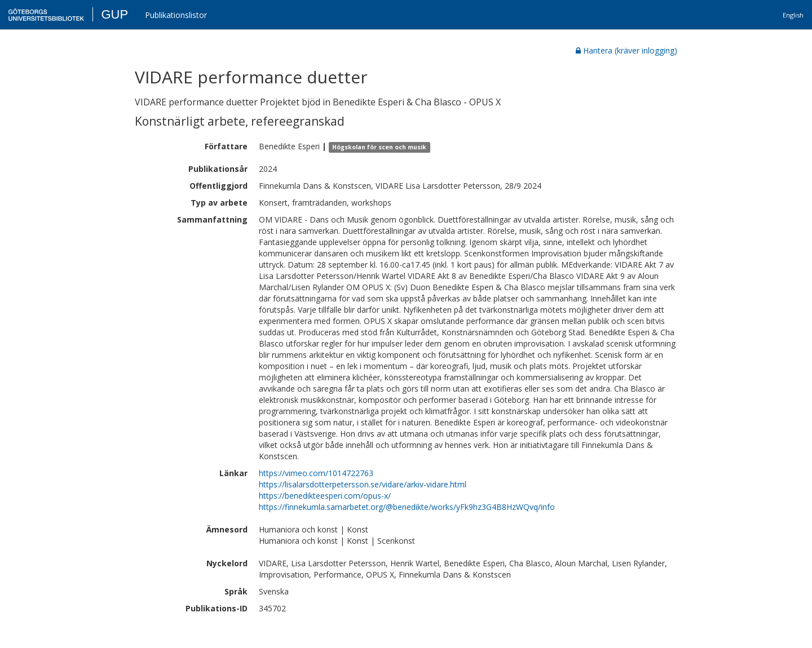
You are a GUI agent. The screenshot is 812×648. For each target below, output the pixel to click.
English (793, 15)
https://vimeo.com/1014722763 (316, 473)
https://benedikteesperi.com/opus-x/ (325, 496)
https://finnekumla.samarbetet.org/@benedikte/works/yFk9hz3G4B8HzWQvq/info (407, 507)
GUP (114, 14)
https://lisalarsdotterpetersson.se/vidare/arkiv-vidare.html (363, 484)
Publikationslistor (176, 15)
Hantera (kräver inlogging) (626, 50)
